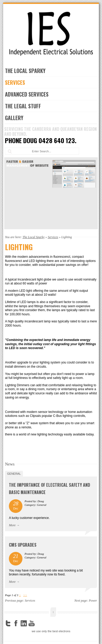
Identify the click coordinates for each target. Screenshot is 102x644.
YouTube (32, 623)
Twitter (8, 623)
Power (93, 601)
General (14, 474)
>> (25, 595)
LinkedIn (24, 623)
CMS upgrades (23, 545)
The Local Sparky (25, 71)
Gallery (14, 118)
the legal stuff (23, 106)
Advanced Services (27, 94)
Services (15, 82)
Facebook (16, 623)
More (12, 525)
